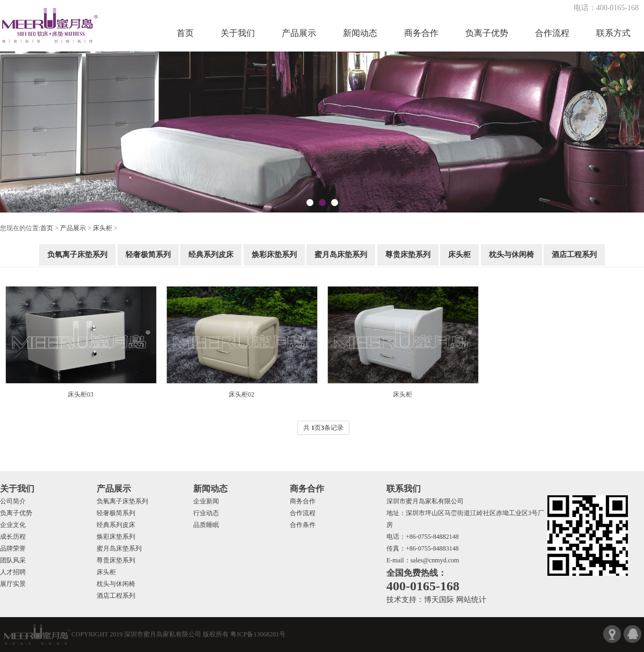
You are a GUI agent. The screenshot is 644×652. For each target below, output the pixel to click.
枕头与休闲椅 (511, 255)
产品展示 (299, 33)
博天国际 (439, 600)
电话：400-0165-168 (606, 8)
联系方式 (613, 33)
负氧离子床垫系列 (77, 255)
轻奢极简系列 (148, 255)
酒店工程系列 (574, 255)
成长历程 (13, 537)
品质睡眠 (206, 525)
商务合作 (421, 33)
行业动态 (206, 513)
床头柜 (103, 228)
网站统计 (471, 600)
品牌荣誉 (13, 548)
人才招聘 (13, 572)
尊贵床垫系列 (408, 255)
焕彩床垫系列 (274, 255)
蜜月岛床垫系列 (341, 255)
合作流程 (552, 33)
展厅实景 (13, 584)
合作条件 (303, 525)
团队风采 (13, 560)
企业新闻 (206, 501)
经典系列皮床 (211, 255)
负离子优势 (487, 33)
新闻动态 (360, 33)
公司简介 (13, 501)
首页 (185, 33)
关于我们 (238, 33)
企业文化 (13, 525)
